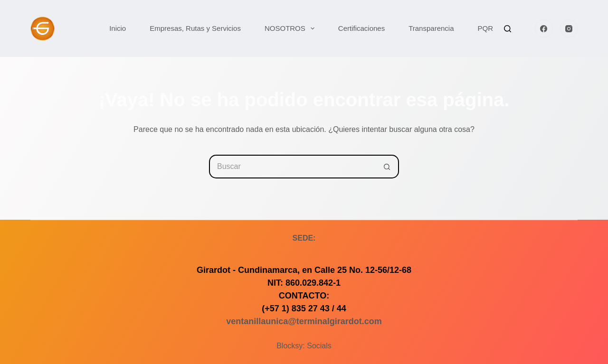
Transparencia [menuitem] (431, 28)
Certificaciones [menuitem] (361, 28)
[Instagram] (569, 28)
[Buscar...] (292, 167)
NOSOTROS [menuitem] (291, 28)
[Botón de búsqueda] (387, 167)
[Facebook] (544, 28)
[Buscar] (508, 29)
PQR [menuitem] (486, 28)
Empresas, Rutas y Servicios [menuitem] (195, 28)
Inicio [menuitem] (118, 28)
